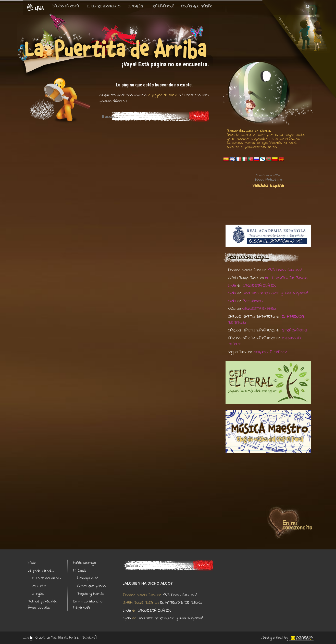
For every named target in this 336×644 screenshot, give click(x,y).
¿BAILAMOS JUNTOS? (285, 270)
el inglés (38, 594)
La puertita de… (41, 571)
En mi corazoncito (88, 601)
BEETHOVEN (253, 301)
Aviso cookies (39, 608)
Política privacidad (43, 601)
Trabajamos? (162, 6)
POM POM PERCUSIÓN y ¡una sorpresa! (275, 293)
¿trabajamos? (88, 578)
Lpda (232, 286)
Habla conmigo (85, 563)
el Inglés (135, 6)
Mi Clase (80, 571)
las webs (39, 586)
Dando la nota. (65, 6)
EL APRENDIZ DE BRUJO (286, 278)
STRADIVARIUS (294, 330)
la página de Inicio (162, 95)
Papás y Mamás (91, 594)
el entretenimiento (104, 6)
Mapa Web (82, 608)
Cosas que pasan (197, 6)
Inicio (32, 563)
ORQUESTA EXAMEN (260, 286)
